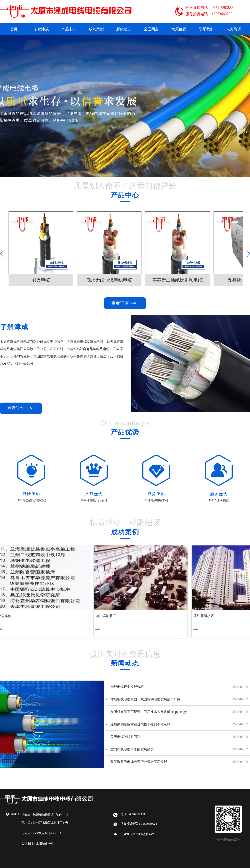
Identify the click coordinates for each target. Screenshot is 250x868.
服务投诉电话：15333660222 (209, 14)
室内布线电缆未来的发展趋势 (132, 749)
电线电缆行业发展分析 (127, 687)
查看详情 (125, 303)
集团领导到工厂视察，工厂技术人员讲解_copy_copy (149, 712)
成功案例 (96, 29)
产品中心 (69, 29)
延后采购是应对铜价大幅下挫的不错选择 (140, 724)
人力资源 (234, 29)
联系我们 (206, 29)
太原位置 (179, 29)
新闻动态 (124, 29)
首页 (14, 29)
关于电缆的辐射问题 (125, 737)
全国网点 (151, 29)
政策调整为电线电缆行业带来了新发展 (139, 762)
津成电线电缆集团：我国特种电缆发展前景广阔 (145, 699)
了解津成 (41, 29)
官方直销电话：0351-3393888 (209, 8)
